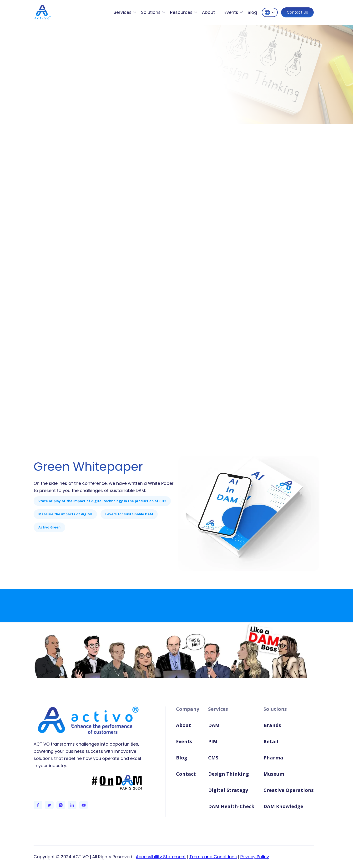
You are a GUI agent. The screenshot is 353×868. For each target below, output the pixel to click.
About (208, 12)
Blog (252, 12)
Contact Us (297, 12)
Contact (186, 774)
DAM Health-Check (231, 806)
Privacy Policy (255, 857)
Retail (271, 741)
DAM (214, 725)
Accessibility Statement (161, 857)
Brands (272, 725)
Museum (274, 774)
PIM (213, 741)
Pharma (273, 758)
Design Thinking (229, 774)
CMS (213, 758)
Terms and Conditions (213, 857)
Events (184, 741)
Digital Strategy (228, 790)
